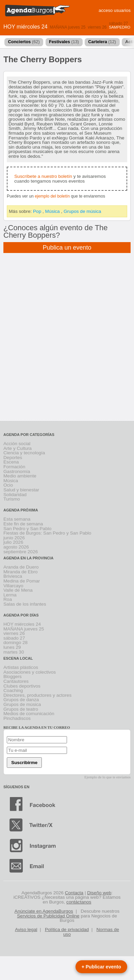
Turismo (12, 499)
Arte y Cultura (18, 448)
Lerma (10, 595)
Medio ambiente (20, 476)
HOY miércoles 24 (26, 27)
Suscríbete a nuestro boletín (43, 176)
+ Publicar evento (101, 967)
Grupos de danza (21, 700)
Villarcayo (13, 586)
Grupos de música (82, 211)
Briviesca (13, 576)
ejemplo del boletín (52, 196)
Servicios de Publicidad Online (48, 916)
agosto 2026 (16, 547)
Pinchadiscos (17, 718)
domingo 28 (15, 643)
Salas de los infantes (25, 604)
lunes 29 (12, 647)
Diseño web (99, 893)
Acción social (17, 444)
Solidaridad (15, 495)
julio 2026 (13, 542)
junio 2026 (14, 538)
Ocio (8, 485)
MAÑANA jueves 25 (68, 27)
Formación (14, 467)
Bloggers (13, 677)
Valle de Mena (18, 590)
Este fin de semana (23, 524)
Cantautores (16, 681)
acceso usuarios (115, 10)
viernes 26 (97, 27)
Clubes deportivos (22, 686)
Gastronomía (17, 471)
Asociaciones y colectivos (30, 672)
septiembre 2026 (21, 552)
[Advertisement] (67, 342)
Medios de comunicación (29, 714)
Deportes (13, 458)
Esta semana (17, 519)
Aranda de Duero (21, 567)
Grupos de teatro (21, 709)
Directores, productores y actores (37, 695)
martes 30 (14, 652)
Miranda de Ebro (21, 572)
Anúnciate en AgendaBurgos (44, 911)
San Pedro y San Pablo (27, 529)
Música (53, 211)
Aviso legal (26, 930)
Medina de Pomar (22, 581)
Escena (11, 462)
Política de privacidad (67, 930)
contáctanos (79, 902)
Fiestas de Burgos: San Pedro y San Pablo (47, 533)
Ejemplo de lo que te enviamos (107, 777)
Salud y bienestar (21, 490)
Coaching (13, 690)
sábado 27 (118, 23)
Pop (37, 211)
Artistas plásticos (21, 667)
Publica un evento (67, 248)
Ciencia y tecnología (24, 453)
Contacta (74, 893)
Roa (8, 599)
